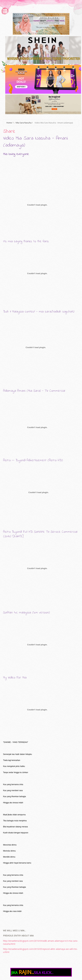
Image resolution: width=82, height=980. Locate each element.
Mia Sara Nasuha (24, 123)
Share (9, 132)
